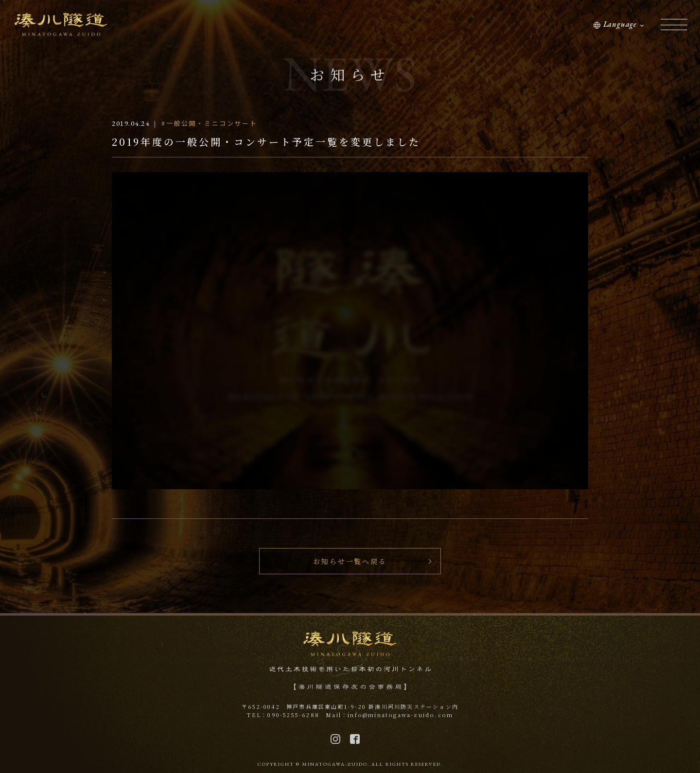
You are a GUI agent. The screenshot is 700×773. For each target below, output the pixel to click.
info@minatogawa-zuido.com (400, 715)
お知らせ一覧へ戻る (350, 561)
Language (620, 24)
